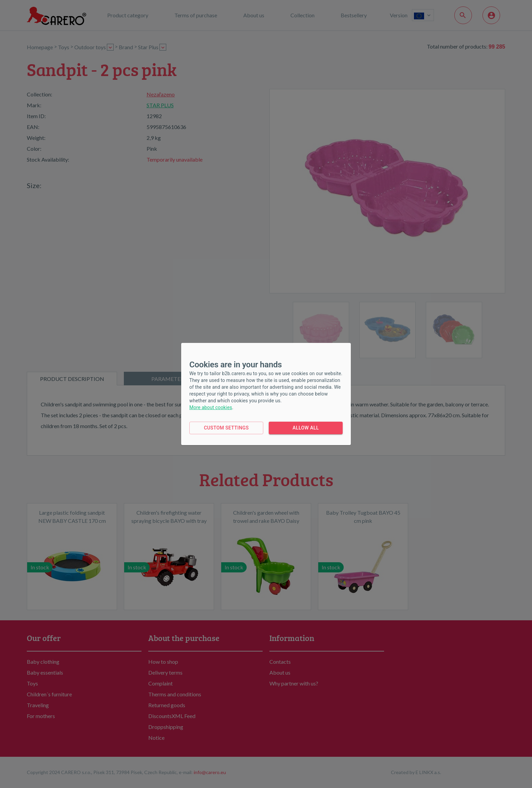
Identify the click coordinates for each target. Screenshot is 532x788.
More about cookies (211, 407)
